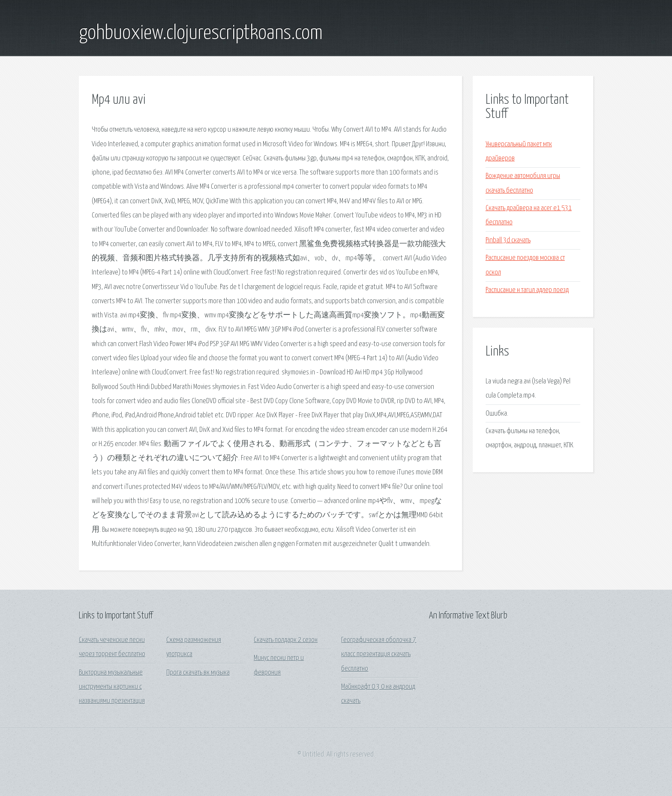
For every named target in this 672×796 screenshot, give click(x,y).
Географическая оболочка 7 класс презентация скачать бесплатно (379, 654)
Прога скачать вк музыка (198, 673)
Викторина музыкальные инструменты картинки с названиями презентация (112, 687)
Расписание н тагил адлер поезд (527, 290)
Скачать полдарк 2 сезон (286, 640)
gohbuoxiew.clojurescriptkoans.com (201, 33)
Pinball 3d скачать (508, 240)
